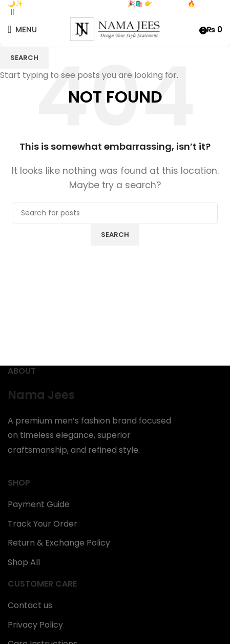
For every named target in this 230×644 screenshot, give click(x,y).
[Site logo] (115, 29)
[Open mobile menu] (22, 29)
